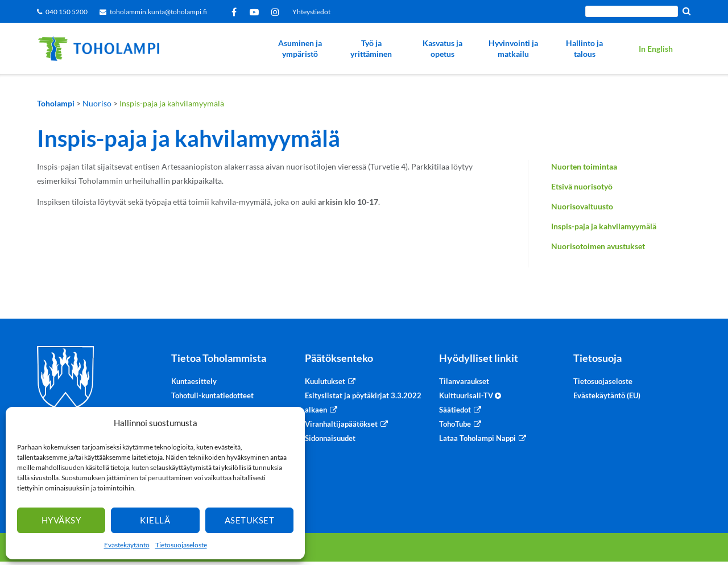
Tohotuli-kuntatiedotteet (212, 395)
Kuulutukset (325, 381)
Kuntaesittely (194, 381)
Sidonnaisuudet (330, 438)
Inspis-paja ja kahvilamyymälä (604, 226)
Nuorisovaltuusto (582, 206)
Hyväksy (61, 520)
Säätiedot (455, 410)
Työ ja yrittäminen (371, 49)
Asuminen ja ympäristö (300, 49)
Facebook (236, 12)
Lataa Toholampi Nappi (477, 438)
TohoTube (455, 424)
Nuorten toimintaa (584, 166)
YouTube (256, 12)
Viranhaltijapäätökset (341, 424)
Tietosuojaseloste (181, 545)
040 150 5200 (67, 12)
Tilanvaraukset (464, 381)
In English (656, 49)
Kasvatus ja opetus (442, 49)
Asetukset (250, 520)
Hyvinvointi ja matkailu (513, 49)
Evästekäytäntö (127, 545)
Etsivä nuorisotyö (582, 186)
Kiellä (155, 520)
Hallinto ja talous (584, 49)
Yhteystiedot (311, 12)
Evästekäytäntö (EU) (607, 395)
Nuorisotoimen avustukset (598, 246)
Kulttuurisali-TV (470, 395)
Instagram (277, 12)
